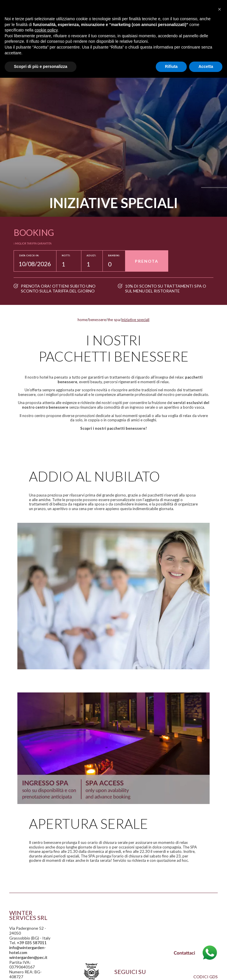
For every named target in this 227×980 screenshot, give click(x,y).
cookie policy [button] (46, 30)
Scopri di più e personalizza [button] (41, 66)
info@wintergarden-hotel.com (28, 950)
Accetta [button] (206, 66)
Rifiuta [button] (171, 66)
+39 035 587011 (32, 943)
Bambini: (114, 256)
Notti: (66, 256)
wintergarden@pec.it (28, 957)
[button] (219, 9)
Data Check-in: (29, 256)
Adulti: (91, 256)
